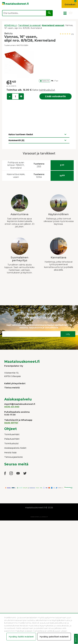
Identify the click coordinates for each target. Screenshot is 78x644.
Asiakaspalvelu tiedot (15, 448)
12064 (39, 176)
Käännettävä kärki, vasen (16, 176)
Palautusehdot (12, 439)
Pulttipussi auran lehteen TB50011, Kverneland (16, 165)
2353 (39, 165)
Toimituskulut (11, 443)
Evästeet (76, 639)
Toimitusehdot (12, 434)
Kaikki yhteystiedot (15, 383)
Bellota (8, 33)
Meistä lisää (10, 453)
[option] (39, 63)
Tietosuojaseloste (13, 457)
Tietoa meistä (12, 388)
